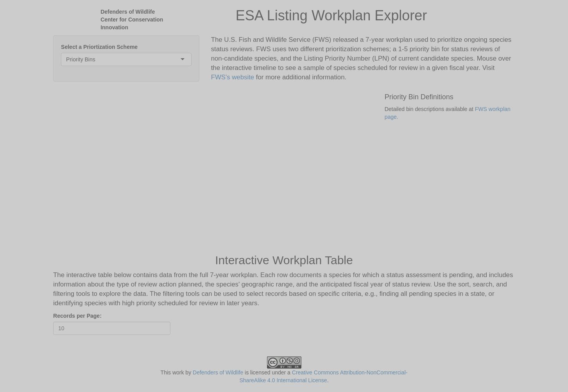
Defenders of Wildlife (218, 372)
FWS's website (233, 77)
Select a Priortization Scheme (99, 47)
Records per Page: (77, 316)
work (178, 372)
